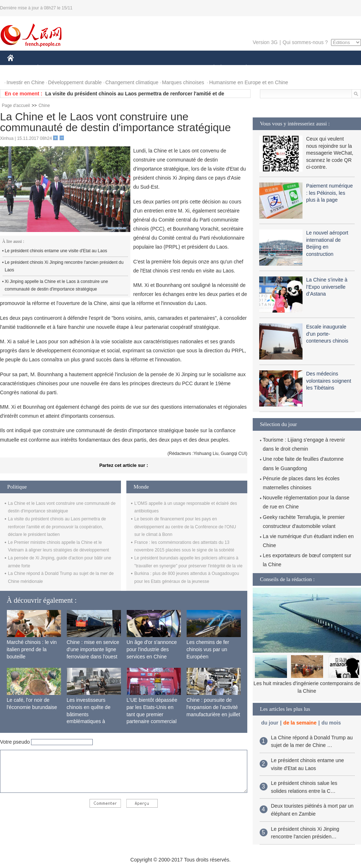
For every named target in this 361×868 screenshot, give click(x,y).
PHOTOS (335, 68)
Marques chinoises (183, 82)
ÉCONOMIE (51, 68)
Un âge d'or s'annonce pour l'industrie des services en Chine (152, 649)
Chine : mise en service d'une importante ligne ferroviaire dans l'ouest (93, 649)
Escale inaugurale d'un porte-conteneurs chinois (327, 334)
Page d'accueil (16, 106)
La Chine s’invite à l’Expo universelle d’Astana (327, 287)
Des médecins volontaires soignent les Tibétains (329, 381)
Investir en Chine (25, 82)
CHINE (20, 68)
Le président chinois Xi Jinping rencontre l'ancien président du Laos (64, 266)
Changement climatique (132, 82)
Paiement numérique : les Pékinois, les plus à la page (329, 193)
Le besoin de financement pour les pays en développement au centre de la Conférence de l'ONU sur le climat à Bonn (185, 527)
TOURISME (302, 68)
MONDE (84, 68)
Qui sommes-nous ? (305, 42)
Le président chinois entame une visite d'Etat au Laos (56, 251)
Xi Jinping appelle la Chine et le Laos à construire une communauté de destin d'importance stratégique (56, 285)
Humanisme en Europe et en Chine (249, 82)
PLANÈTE (242, 68)
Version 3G (265, 42)
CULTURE (178, 68)
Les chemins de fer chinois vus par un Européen (208, 649)
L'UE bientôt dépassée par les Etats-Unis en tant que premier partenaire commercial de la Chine (152, 714)
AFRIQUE (114, 68)
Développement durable (75, 82)
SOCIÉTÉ (210, 68)
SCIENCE (146, 68)
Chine (44, 106)
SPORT (271, 68)
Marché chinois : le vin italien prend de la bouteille (32, 649)
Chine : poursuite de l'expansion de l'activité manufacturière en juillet (214, 707)
